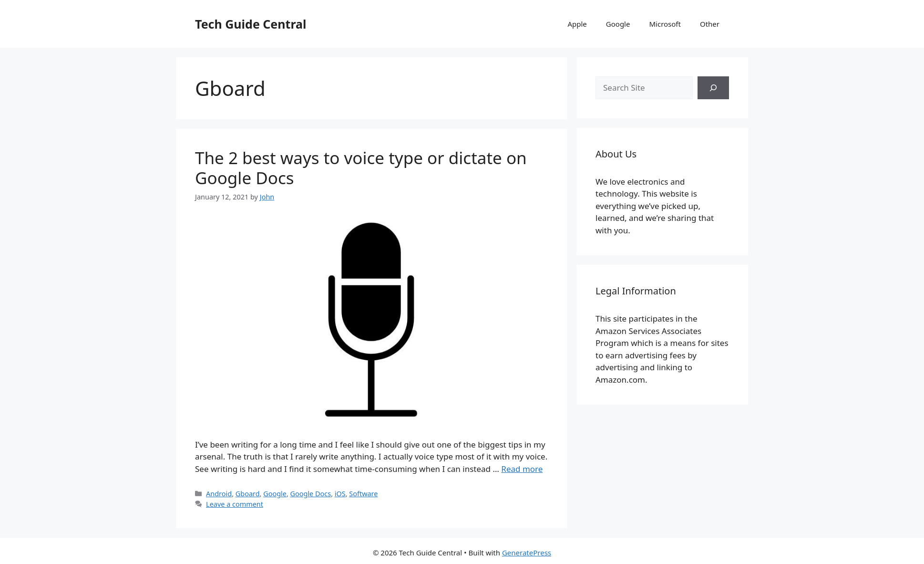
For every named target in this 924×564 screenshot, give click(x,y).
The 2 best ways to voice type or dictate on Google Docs (361, 168)
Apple (577, 24)
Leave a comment (235, 504)
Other (710, 24)
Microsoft (665, 24)
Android (219, 494)
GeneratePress (527, 553)
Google (618, 24)
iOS (340, 494)
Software (363, 494)
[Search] (713, 88)
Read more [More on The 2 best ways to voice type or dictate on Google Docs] (522, 469)
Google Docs (311, 494)
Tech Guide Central (251, 24)
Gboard (248, 494)
